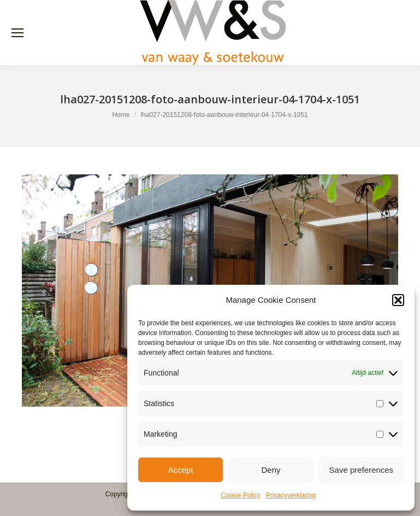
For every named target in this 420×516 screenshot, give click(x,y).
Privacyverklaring (291, 495)
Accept (181, 470)
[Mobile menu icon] (17, 33)
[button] (398, 300)
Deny (271, 470)
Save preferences (362, 470)
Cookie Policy (241, 495)
